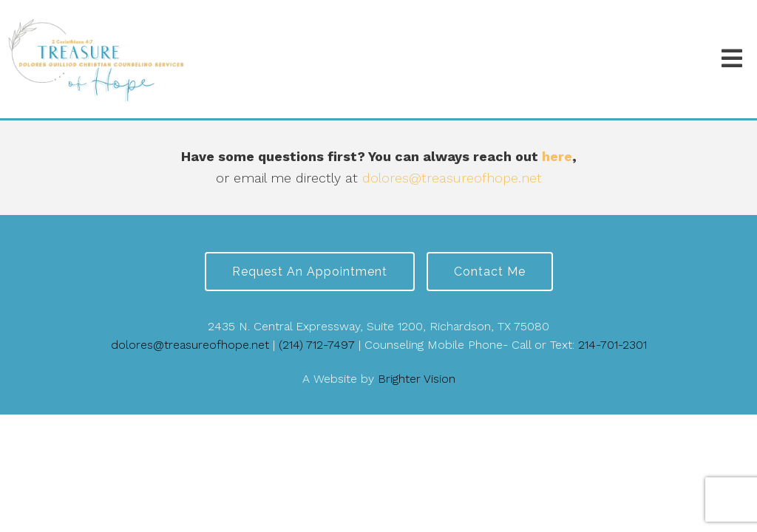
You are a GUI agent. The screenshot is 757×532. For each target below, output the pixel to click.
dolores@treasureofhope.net (452, 178)
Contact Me (490, 272)
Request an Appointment (310, 272)
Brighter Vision (417, 379)
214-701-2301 (612, 345)
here (557, 156)
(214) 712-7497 (317, 345)
